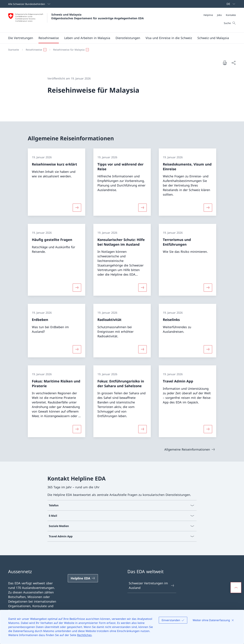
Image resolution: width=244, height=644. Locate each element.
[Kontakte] (231, 15)
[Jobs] (219, 15)
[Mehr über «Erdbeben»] (77, 349)
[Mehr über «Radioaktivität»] (143, 349)
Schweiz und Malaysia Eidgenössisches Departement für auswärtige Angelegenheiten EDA (98, 16)
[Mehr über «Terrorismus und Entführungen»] (208, 288)
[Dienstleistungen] (128, 38)
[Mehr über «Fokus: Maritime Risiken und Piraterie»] (77, 429)
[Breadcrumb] (121, 50)
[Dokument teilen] (233, 63)
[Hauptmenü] (119, 38)
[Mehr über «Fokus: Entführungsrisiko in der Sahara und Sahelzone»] (143, 429)
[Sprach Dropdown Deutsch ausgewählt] (230, 4)
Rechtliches (84, 635)
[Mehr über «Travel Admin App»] (208, 429)
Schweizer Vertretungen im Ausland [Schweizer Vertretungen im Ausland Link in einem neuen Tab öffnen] (152, 585)
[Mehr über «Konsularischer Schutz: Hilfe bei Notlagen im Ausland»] (143, 288)
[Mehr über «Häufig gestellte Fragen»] (77, 288)
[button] (21, 38)
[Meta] (220, 15)
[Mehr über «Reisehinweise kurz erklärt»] (77, 208)
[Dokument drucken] (225, 63)
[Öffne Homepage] (76, 20)
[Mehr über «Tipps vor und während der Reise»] (143, 208)
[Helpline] (208, 15)
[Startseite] (14, 50)
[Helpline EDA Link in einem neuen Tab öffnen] (83, 578)
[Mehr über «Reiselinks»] (208, 349)
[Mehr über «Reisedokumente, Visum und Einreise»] (208, 208)
